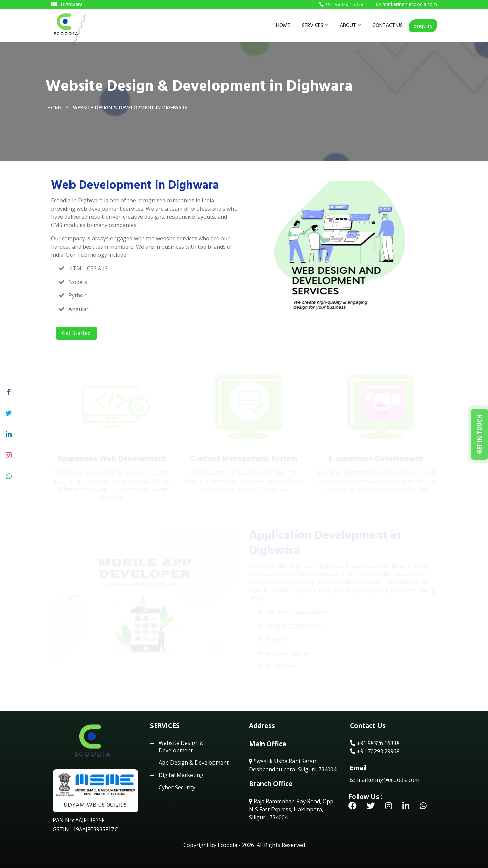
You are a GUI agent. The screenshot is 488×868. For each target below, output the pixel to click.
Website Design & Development (181, 747)
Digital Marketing (181, 775)
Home (55, 107)
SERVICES (315, 25)
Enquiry (423, 26)
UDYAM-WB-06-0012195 (95, 805)
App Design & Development (194, 763)
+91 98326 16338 (375, 743)
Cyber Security (177, 787)
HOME (283, 25)
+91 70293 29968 (375, 751)
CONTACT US (388, 25)
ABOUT (350, 25)
